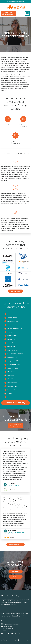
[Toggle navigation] (27, 13)
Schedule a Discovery (16, 403)
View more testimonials (15, 545)
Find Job (15, 577)
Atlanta (3, 613)
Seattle (9, 617)
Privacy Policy (25, 641)
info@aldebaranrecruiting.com (17, 2)
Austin (8, 613)
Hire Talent (15, 571)
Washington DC (16, 617)
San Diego (22, 615)
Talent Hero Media (16, 641)
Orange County (14, 615)
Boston (13, 613)
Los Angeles (24, 613)
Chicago (18, 613)
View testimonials (15, 291)
